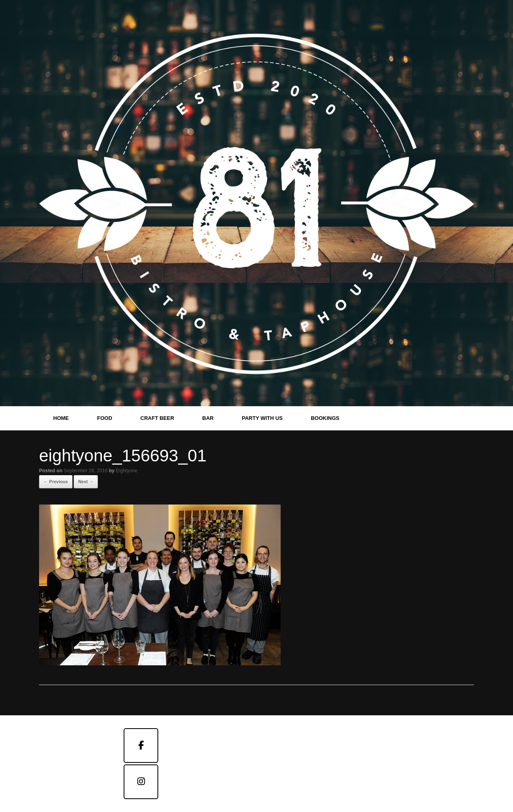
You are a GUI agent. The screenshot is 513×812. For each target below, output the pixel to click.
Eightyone (127, 471)
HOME (61, 418)
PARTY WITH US (262, 418)
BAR (208, 418)
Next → (86, 482)
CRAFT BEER (157, 418)
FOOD (105, 418)
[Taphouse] (141, 782)
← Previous (56, 482)
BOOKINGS (325, 418)
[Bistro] (141, 746)
